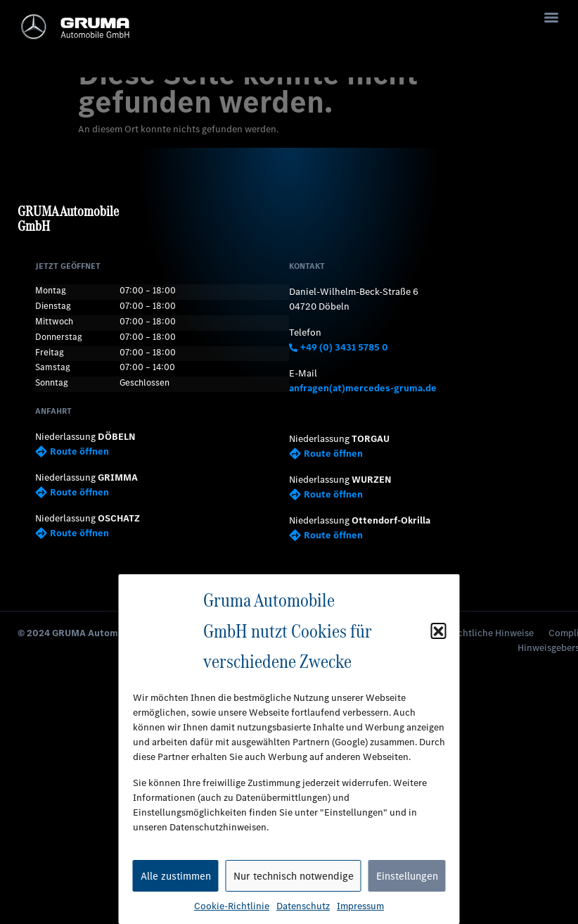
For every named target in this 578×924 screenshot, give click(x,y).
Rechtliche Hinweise (490, 633)
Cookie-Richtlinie (232, 906)
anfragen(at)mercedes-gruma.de (363, 388)
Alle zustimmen (176, 876)
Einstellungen (407, 876)
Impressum (360, 906)
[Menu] (551, 18)
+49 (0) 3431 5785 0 (339, 347)
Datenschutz (303, 906)
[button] (439, 631)
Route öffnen (72, 451)
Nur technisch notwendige (294, 876)
